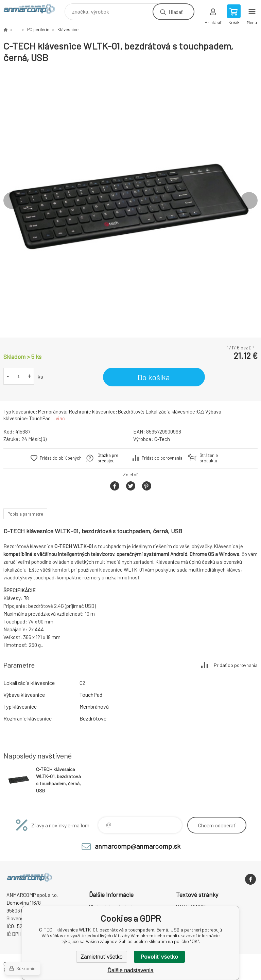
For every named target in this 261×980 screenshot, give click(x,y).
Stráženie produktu (209, 458)
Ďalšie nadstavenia (130, 970)
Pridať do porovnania (162, 458)
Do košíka (154, 377)
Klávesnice (68, 30)
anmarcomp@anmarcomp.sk (138, 846)
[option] (130, 200)
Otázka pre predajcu (108, 458)
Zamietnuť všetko (101, 957)
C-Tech (162, 439)
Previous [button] (12, 200)
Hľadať (176, 12)
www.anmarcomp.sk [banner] (33, 10)
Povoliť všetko (160, 957)
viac (60, 418)
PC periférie (38, 30)
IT (17, 30)
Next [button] (249, 200)
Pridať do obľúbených (61, 458)
